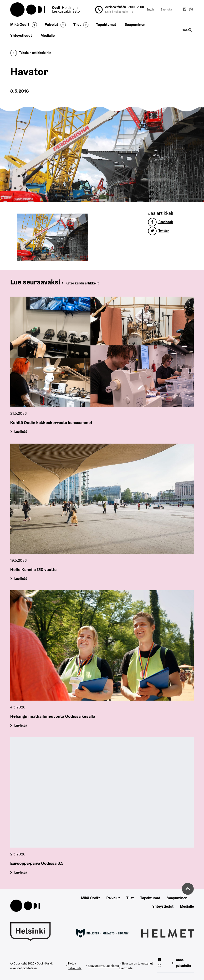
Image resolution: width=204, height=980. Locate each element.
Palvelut (51, 24)
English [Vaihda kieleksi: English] (151, 9)
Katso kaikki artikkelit (82, 283)
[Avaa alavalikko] (33, 25)
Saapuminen (135, 24)
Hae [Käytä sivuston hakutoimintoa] (187, 30)
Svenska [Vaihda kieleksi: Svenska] (166, 9)
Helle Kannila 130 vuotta (33, 569)
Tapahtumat (106, 24)
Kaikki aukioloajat (119, 12)
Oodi (28, 10)
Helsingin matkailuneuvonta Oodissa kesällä (53, 716)
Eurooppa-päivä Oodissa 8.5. (37, 863)
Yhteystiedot (21, 35)
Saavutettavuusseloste (103, 966)
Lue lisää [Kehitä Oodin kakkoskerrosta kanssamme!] (20, 432)
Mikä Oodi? (20, 24)
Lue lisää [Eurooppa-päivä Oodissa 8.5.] (20, 872)
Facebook (161, 222)
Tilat (77, 24)
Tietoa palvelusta (75, 966)
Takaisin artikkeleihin (31, 53)
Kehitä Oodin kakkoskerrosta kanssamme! (51, 422)
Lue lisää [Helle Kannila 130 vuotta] (20, 579)
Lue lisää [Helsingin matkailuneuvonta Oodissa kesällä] (20, 725)
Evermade (126, 968)
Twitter (158, 231)
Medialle (48, 35)
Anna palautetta (183, 963)
